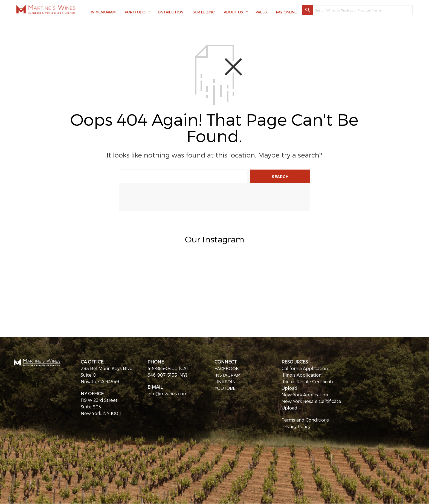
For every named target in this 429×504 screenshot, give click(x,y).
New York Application (305, 395)
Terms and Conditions (305, 420)
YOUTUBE (225, 388)
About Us (233, 12)
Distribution (171, 12)
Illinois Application (302, 375)
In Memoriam (103, 12)
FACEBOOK (227, 368)
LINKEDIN (225, 381)
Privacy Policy (296, 426)
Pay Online (286, 12)
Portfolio (135, 12)
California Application (305, 368)
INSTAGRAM (228, 375)
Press (261, 12)
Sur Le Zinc (204, 12)
